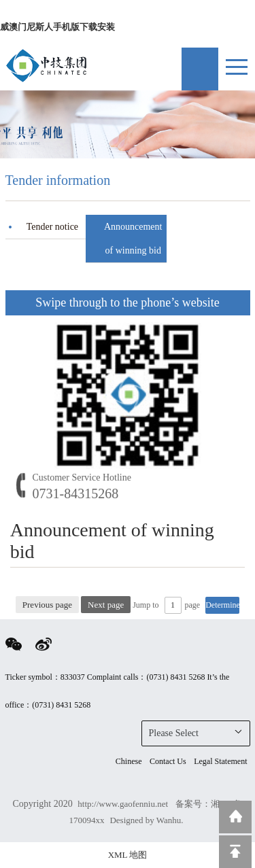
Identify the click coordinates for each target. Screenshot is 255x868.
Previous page (47, 605)
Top (235, 852)
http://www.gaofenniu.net (124, 804)
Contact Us (168, 761)
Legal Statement (220, 761)
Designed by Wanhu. (146, 820)
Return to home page (235, 817)
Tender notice (52, 227)
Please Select (196, 732)
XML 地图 (128, 855)
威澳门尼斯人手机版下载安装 (57, 27)
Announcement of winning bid (133, 239)
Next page (106, 605)
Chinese (129, 761)
